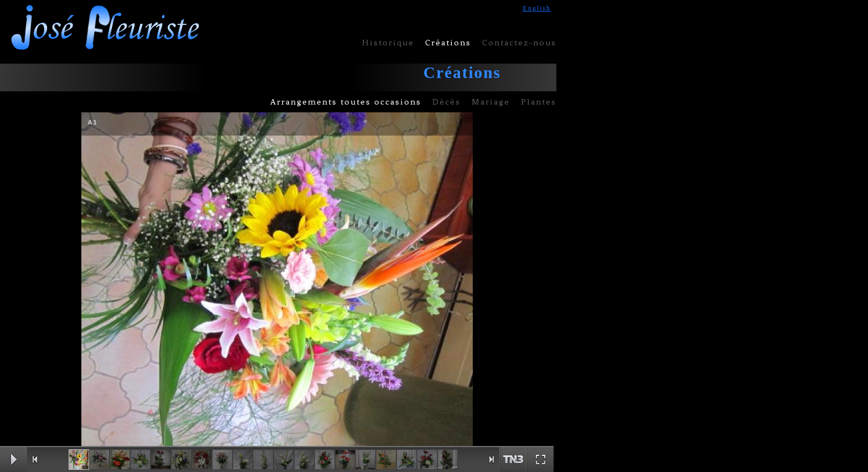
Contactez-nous (519, 43)
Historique (388, 43)
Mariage (491, 102)
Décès (446, 102)
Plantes (539, 102)
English (537, 8)
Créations (448, 43)
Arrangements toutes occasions (346, 102)
